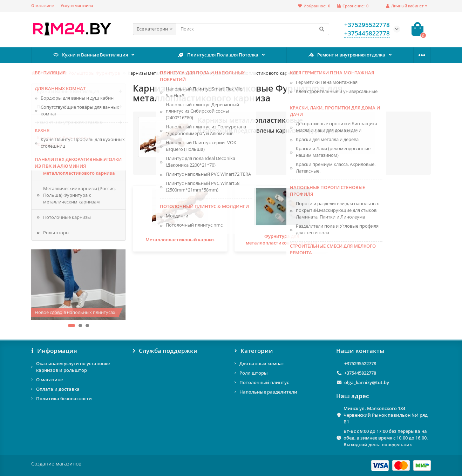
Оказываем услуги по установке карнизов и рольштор (73, 367)
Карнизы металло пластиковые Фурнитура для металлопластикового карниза (80, 166)
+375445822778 (360, 373)
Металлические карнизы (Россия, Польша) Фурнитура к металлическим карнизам (79, 195)
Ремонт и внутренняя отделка (347, 55)
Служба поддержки (165, 351)
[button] (72, 326)
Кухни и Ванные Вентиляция (91, 55)
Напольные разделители (268, 392)
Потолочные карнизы (67, 217)
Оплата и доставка (58, 389)
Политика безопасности (64, 398)
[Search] (253, 29)
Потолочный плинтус (264, 382)
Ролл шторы (254, 373)
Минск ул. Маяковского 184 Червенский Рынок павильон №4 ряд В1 (386, 415)
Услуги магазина (77, 5)
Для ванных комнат (262, 363)
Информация (54, 351)
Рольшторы (56, 233)
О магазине (42, 5)
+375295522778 (360, 363)
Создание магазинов (56, 464)
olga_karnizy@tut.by (367, 382)
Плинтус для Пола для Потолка (218, 55)
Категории (254, 351)
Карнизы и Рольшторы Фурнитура (82, 73)
